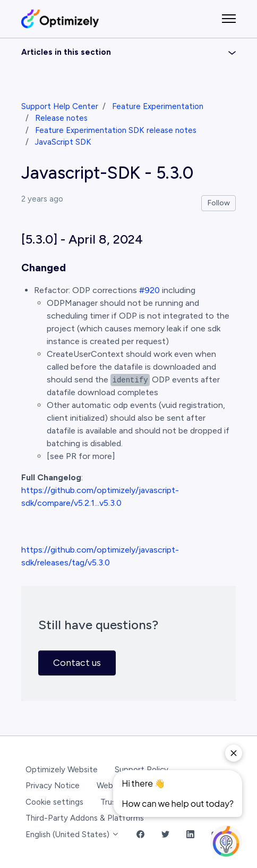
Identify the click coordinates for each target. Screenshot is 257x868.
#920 (149, 290)
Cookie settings (54, 802)
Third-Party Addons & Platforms (85, 818)
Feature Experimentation (158, 106)
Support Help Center (60, 106)
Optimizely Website (62, 770)
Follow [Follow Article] (219, 203)
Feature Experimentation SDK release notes (116, 130)
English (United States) (72, 834)
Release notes (61, 118)
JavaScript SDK (63, 142)
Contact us (77, 663)
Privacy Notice (53, 786)
